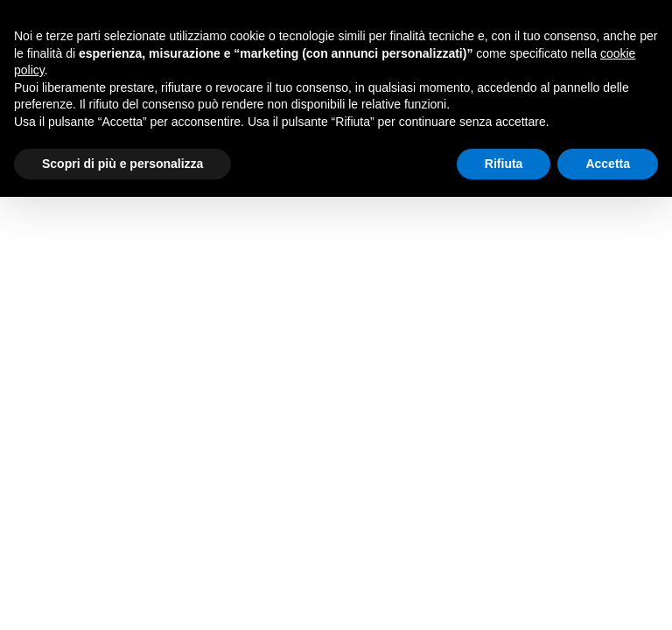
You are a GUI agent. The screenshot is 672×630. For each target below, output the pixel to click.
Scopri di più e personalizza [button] (122, 164)
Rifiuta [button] (504, 164)
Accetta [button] (608, 164)
